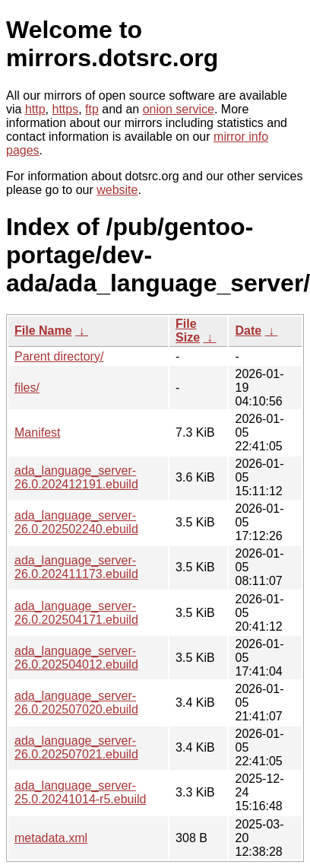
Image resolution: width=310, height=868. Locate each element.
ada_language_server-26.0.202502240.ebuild (76, 522)
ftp (92, 109)
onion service (179, 109)
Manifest (37, 432)
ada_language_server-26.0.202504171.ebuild (76, 613)
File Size (188, 331)
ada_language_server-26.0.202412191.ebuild (76, 477)
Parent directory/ (59, 356)
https (65, 109)
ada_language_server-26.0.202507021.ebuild (76, 747)
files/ (27, 388)
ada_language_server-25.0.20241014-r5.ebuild (80, 792)
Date (248, 331)
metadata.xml (51, 838)
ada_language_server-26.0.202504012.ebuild (76, 658)
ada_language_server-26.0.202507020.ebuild (76, 703)
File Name (43, 331)
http (35, 109)
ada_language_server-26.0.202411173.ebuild (76, 567)
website (117, 190)
